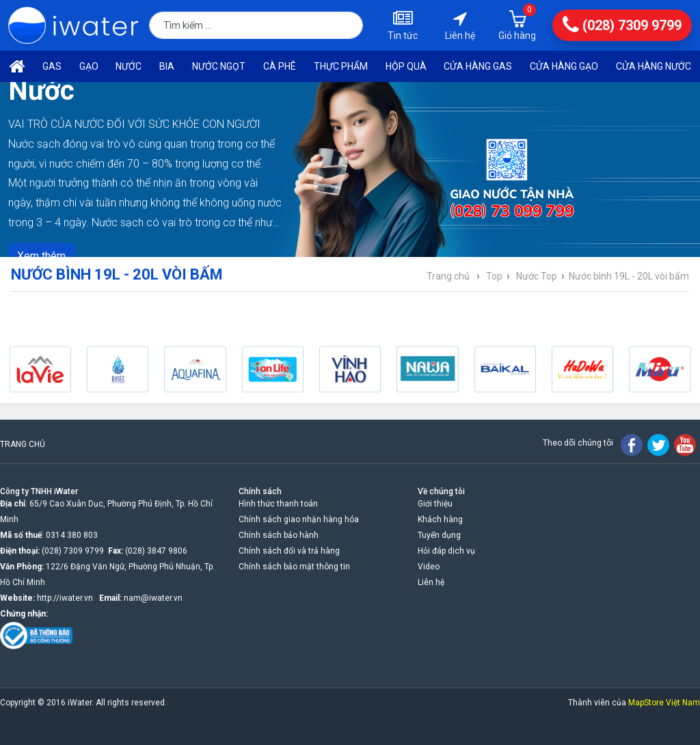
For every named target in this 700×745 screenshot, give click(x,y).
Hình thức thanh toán (278, 504)
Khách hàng (440, 519)
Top (494, 276)
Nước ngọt (219, 66)
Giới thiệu (435, 504)
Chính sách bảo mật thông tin (294, 567)
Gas (52, 66)
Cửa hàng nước (654, 66)
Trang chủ (448, 276)
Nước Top (537, 276)
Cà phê (280, 66)
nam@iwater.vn (153, 598)
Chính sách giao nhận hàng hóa (299, 519)
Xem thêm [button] (41, 255)
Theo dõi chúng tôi (578, 443)
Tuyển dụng (439, 535)
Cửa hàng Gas (478, 66)
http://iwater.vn (65, 598)
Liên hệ (431, 582)
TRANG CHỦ (23, 444)
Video (429, 567)
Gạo (89, 66)
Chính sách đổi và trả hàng (289, 551)
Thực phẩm (341, 66)
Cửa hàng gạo (564, 66)
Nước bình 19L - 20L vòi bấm (629, 276)
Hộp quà (406, 66)
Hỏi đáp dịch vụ (446, 551)
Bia (167, 66)
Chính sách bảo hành (279, 535)
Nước (129, 66)
